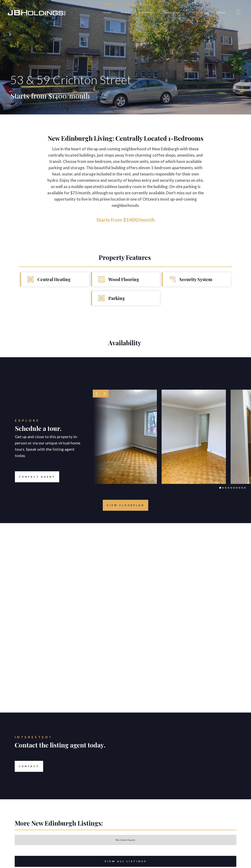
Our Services (199, 12)
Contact (27, 766)
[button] (97, 394)
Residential (146, 12)
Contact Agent (35, 477)
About (221, 12)
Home (107, 12)
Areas (125, 12)
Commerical (172, 12)
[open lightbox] (125, 505)
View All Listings (81, 861)
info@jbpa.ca (111, 4)
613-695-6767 (130, 4)
